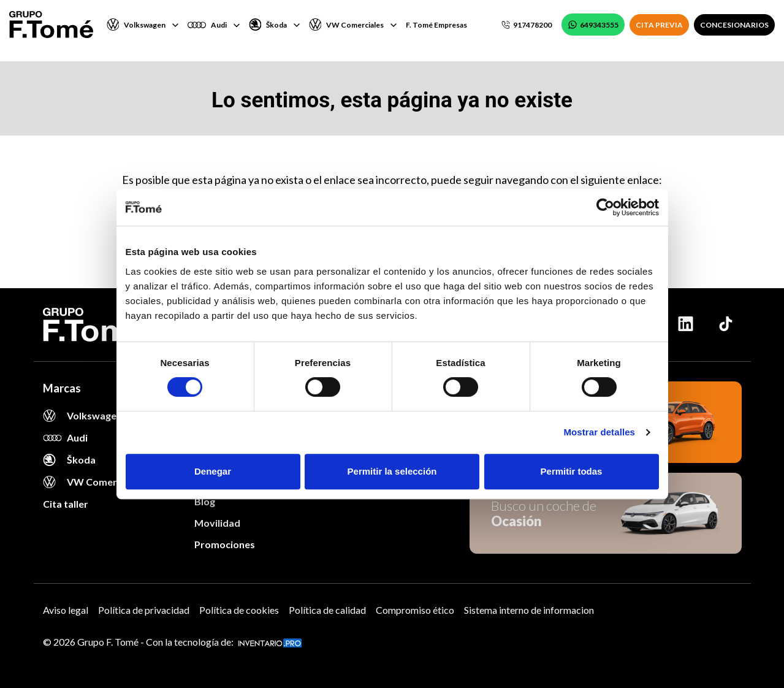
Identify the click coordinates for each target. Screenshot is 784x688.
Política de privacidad (144, 610)
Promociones (225, 544)
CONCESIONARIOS (734, 25)
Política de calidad (327, 610)
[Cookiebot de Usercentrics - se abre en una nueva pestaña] (605, 207)
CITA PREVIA (659, 25)
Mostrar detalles (599, 432)
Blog (205, 501)
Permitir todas (572, 471)
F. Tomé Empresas (436, 25)
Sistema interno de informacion (529, 610)
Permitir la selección (392, 471)
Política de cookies (239, 610)
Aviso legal (66, 610)
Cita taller (66, 504)
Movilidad (217, 523)
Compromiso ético (415, 610)
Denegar (213, 471)
